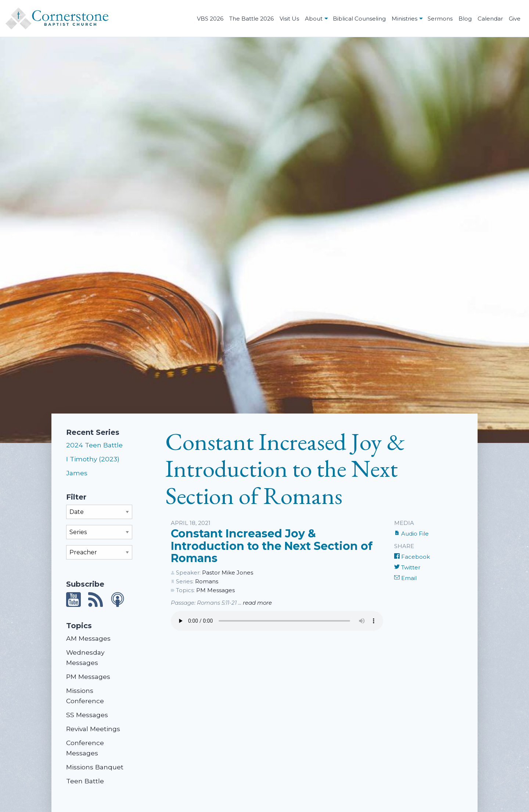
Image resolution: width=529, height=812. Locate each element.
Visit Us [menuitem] (289, 19)
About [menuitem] (314, 19)
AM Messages (88, 638)
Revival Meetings (93, 729)
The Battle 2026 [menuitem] (251, 19)
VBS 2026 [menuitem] (210, 19)
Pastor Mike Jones (228, 573)
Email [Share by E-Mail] (405, 578)
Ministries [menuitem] (404, 19)
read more (257, 603)
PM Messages (88, 677)
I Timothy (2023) (93, 459)
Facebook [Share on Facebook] (412, 557)
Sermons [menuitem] (440, 19)
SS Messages (87, 715)
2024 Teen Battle (94, 445)
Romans (207, 581)
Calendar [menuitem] (490, 19)
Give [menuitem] (515, 19)
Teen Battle (85, 781)
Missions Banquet (95, 767)
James (77, 473)
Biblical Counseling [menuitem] (359, 19)
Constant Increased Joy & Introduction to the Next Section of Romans (272, 546)
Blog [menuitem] (465, 19)
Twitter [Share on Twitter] (407, 567)
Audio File (411, 534)
